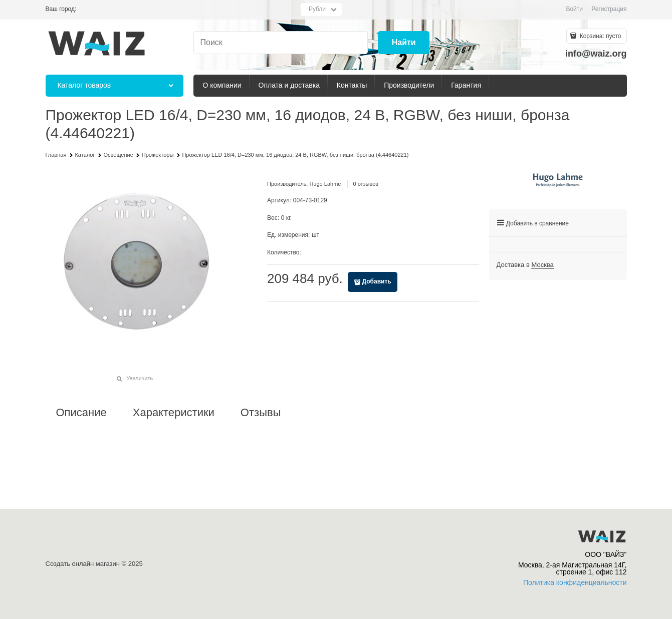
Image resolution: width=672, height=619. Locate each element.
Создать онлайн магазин (83, 564)
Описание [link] (81, 413)
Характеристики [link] (174, 413)
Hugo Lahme (325, 184)
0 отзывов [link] (366, 184)
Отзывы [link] (261, 413)
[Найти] (404, 43)
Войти (574, 9)
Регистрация (609, 9)
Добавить (377, 281)
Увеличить (140, 378)
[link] (542, 265)
